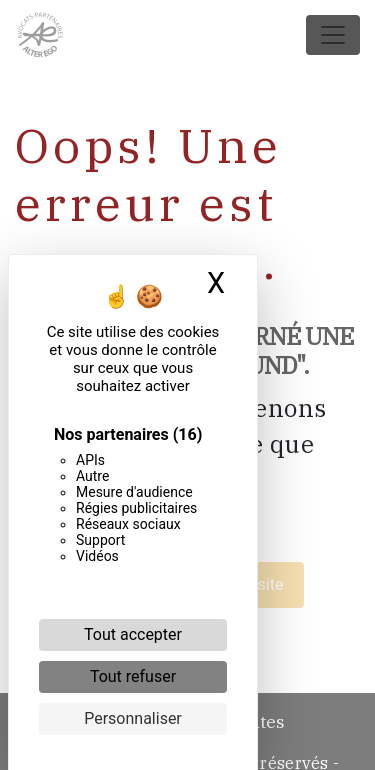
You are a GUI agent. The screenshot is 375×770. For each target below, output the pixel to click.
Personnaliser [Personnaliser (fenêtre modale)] (133, 718)
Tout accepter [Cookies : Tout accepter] (133, 634)
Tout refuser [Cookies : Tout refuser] (133, 676)
